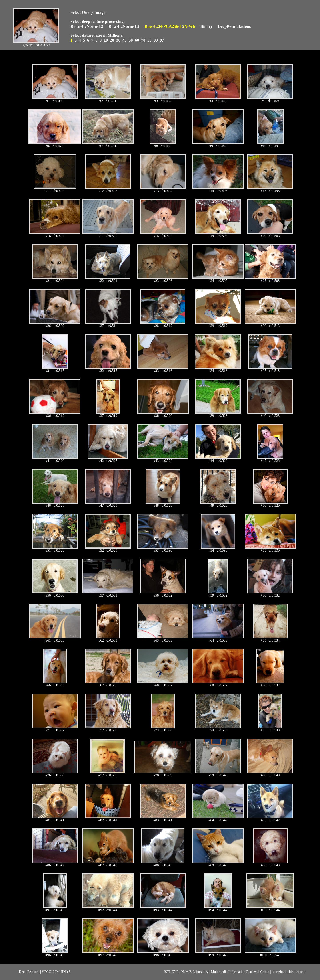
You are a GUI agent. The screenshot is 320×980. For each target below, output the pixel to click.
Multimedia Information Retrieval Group (240, 972)
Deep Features (29, 972)
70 (143, 40)
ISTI (167, 972)
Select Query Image (88, 12)
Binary (206, 26)
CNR (175, 972)
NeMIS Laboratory (195, 972)
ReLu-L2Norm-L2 (87, 26)
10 (106, 40)
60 (137, 40)
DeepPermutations (234, 26)
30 (118, 40)
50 (131, 40)
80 (149, 40)
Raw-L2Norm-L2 (124, 26)
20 (112, 40)
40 (125, 40)
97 (162, 40)
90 (156, 40)
